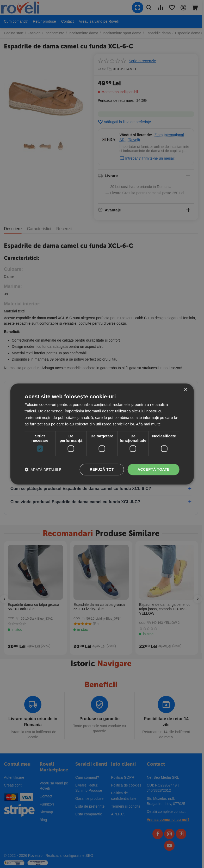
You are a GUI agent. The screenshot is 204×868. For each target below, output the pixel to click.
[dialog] (102, 434)
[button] (43, 470)
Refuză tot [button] (102, 469)
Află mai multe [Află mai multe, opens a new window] (148, 424)
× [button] (185, 390)
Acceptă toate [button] (154, 469)
